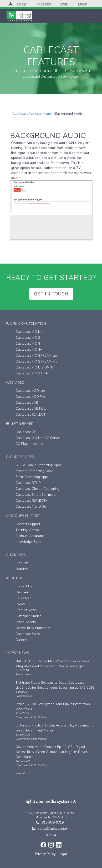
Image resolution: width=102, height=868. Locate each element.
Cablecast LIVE (27, 403)
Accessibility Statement (33, 628)
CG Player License (29, 444)
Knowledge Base (28, 542)
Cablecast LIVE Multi (31, 409)
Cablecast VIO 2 (28, 338)
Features (22, 569)
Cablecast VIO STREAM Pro (36, 361)
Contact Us (24, 586)
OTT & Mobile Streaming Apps (38, 465)
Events (20, 604)
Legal (63, 854)
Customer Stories (28, 616)
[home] (19, 16)
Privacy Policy (45, 854)
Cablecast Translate (31, 507)
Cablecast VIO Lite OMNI (34, 367)
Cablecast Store (28, 634)
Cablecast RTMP (28, 483)
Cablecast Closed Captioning (38, 489)
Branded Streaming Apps (34, 471)
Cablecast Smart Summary (36, 495)
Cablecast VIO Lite (29, 332)
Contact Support (28, 524)
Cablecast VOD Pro (30, 397)
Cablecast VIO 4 (28, 344)
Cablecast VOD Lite (30, 391)
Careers (22, 640)
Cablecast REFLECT (31, 414)
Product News (26, 610)
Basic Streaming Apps (32, 477)
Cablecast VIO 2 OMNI (32, 373)
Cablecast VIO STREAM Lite (37, 356)
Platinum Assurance (31, 536)
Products (22, 563)
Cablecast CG (26, 432)
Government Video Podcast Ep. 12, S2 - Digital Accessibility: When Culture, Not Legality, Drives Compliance (52, 752)
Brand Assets (26, 622)
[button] (92, 16)
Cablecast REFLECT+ (32, 501)
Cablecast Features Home (32, 114)
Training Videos (27, 530)
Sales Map (23, 598)
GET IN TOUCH (51, 294)
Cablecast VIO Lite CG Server (38, 438)
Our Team (23, 592)
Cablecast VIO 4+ (29, 350)
